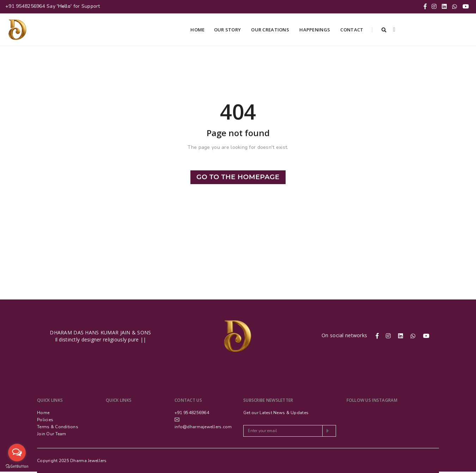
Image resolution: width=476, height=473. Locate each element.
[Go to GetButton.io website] (17, 466)
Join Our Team (52, 434)
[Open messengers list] (17, 453)
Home (197, 30)
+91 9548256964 (25, 6)
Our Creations (271, 30)
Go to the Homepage (238, 177)
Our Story (228, 30)
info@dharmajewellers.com (203, 427)
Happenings (315, 30)
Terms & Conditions (58, 427)
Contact (352, 30)
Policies (45, 420)
